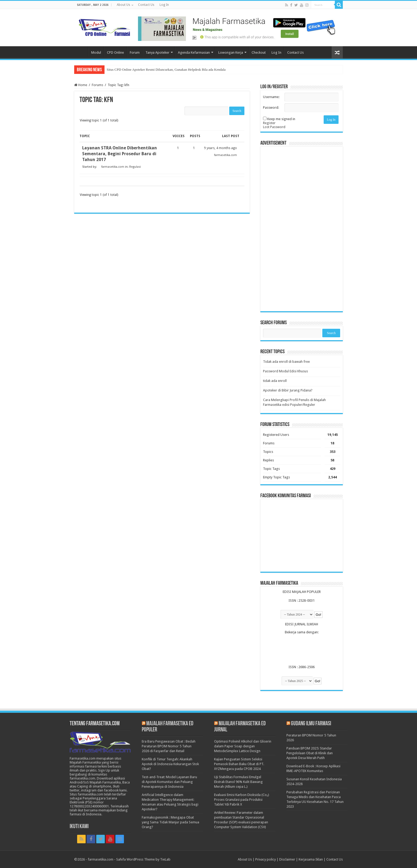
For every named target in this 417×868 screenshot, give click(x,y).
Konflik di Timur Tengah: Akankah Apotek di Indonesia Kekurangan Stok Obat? (170, 764)
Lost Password (274, 127)
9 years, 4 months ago (220, 148)
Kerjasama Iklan (311, 859)
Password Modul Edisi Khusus (285, 371)
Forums (97, 85)
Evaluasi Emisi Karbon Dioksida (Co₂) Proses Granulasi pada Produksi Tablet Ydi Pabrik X (242, 800)
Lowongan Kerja (231, 52)
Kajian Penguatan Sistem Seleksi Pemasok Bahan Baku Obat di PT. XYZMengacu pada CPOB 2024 (239, 764)
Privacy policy (266, 859)
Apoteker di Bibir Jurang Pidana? (288, 390)
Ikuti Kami (79, 827)
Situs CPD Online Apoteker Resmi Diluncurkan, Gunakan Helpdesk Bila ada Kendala (166, 69)
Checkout (259, 52)
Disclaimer (287, 859)
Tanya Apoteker (157, 52)
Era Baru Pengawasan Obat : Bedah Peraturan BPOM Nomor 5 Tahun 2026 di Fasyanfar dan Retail (169, 746)
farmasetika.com (101, 859)
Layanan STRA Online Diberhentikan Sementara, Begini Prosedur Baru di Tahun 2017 (120, 154)
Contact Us (146, 5)
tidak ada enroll (275, 381)
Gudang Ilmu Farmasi (311, 724)
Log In (164, 5)
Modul (96, 52)
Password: (271, 108)
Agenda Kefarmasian (194, 52)
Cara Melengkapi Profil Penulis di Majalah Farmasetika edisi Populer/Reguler (294, 402)
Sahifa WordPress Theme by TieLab (143, 859)
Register (269, 123)
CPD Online (115, 52)
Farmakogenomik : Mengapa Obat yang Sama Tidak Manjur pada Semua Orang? (170, 822)
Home (81, 52)
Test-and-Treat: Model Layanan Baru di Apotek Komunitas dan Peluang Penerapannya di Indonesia (169, 782)
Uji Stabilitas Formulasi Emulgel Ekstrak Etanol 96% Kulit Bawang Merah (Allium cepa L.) (238, 782)
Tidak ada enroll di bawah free (286, 362)
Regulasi (135, 167)
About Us (123, 5)
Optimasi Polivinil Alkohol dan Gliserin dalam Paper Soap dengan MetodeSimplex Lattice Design (243, 746)
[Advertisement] (302, 229)
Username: (271, 97)
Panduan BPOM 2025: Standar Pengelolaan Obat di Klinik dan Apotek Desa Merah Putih (310, 753)
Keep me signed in (281, 119)
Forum (135, 52)
